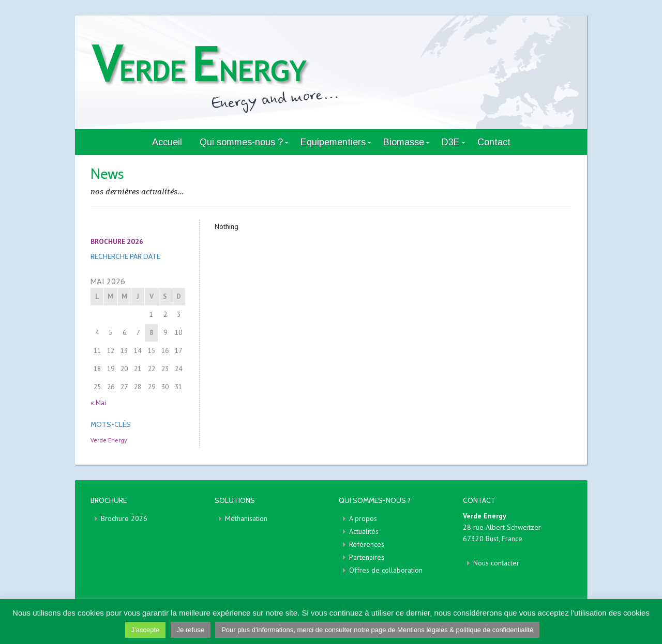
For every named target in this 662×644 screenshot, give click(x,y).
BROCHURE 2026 (117, 241)
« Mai (98, 403)
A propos (363, 518)
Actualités (364, 531)
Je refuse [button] (191, 630)
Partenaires (367, 557)
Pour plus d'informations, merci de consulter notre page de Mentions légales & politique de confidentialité (377, 630)
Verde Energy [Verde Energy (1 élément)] (109, 440)
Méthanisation (246, 518)
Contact (494, 142)
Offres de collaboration (386, 570)
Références (367, 544)
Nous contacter (496, 563)
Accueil (167, 142)
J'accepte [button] (146, 630)
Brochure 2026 (124, 518)
